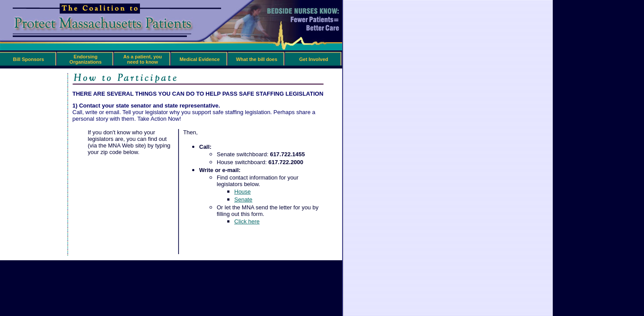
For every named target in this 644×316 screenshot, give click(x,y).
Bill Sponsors (29, 59)
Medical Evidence (200, 59)
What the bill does (257, 59)
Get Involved (314, 59)
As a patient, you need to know (143, 59)
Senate (243, 199)
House (243, 192)
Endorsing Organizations (85, 59)
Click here (247, 221)
